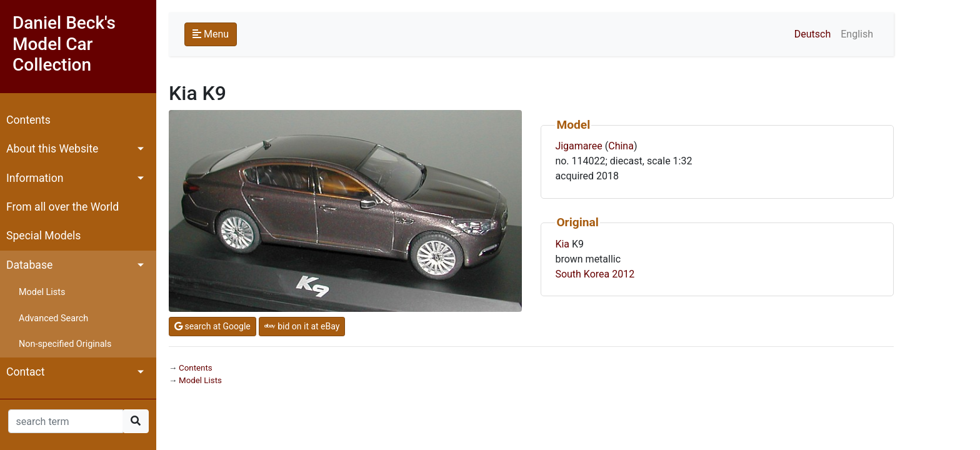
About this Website (52, 149)
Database (29, 265)
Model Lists (42, 292)
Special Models (43, 236)
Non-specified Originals (65, 344)
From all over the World (62, 207)
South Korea (582, 274)
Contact (26, 372)
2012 (623, 274)
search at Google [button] (212, 326)
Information (35, 178)
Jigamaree (578, 146)
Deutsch (812, 34)
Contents (28, 120)
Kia (562, 244)
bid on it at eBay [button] (302, 326)
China (621, 146)
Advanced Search (53, 318)
